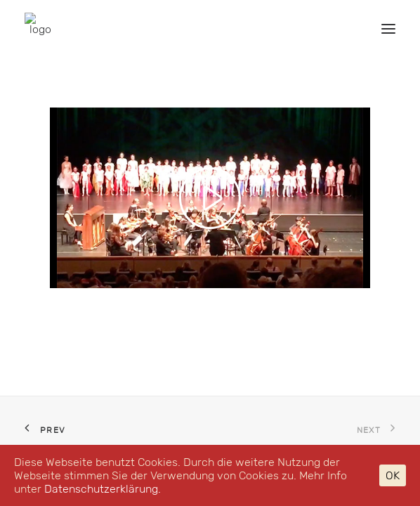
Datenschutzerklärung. (103, 489)
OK (393, 475)
